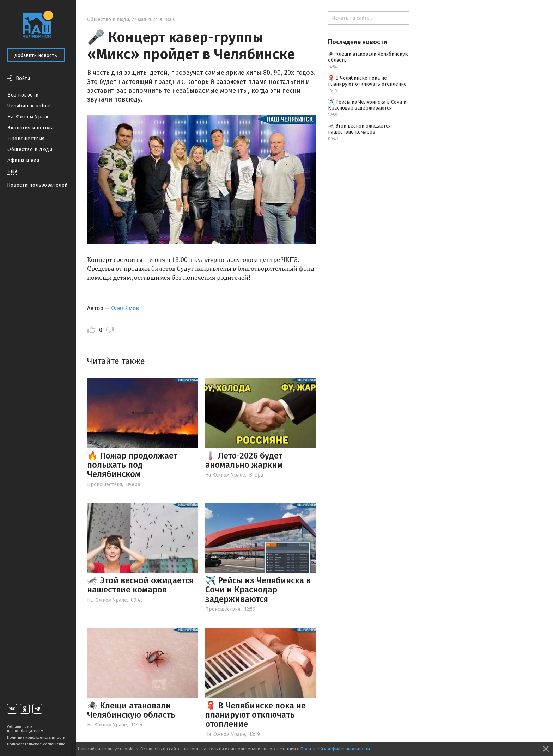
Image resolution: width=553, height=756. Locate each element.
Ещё (13, 171)
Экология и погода (31, 128)
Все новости (23, 95)
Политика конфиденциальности (36, 737)
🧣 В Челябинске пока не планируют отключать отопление (256, 715)
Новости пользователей (37, 185)
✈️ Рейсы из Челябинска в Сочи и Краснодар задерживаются (258, 590)
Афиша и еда (23, 161)
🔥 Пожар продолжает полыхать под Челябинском (132, 465)
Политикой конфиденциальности (335, 749)
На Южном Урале (29, 117)
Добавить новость (36, 56)
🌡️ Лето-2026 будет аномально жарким (244, 460)
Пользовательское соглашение (36, 744)
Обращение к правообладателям (25, 729)
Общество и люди (30, 150)
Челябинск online (29, 106)
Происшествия (26, 139)
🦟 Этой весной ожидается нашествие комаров (140, 585)
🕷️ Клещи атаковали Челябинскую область (131, 710)
